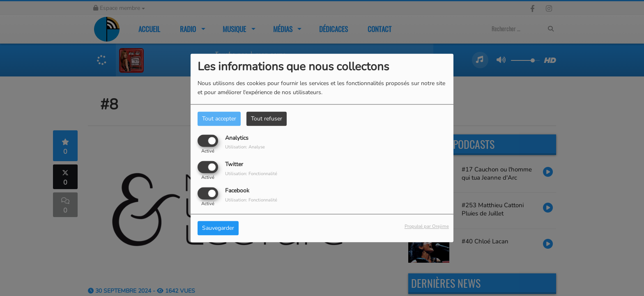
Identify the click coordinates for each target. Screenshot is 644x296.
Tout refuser (267, 119)
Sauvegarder (218, 228)
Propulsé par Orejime (427, 227)
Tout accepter (219, 119)
